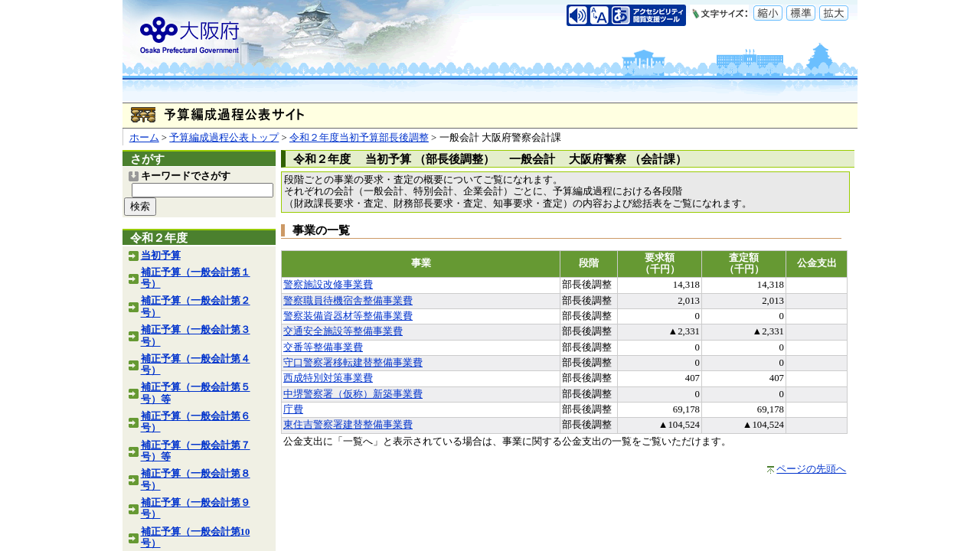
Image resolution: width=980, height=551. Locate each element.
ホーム (144, 138)
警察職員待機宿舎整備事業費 (348, 301)
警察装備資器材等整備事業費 (348, 316)
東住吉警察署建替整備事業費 (348, 425)
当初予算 (161, 256)
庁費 (293, 409)
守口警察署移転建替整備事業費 (353, 363)
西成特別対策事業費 (328, 378)
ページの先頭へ (811, 469)
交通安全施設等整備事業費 (343, 331)
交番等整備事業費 (323, 347)
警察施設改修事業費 (328, 285)
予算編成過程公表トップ (224, 138)
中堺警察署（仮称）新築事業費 (353, 394)
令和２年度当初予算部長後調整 (359, 138)
